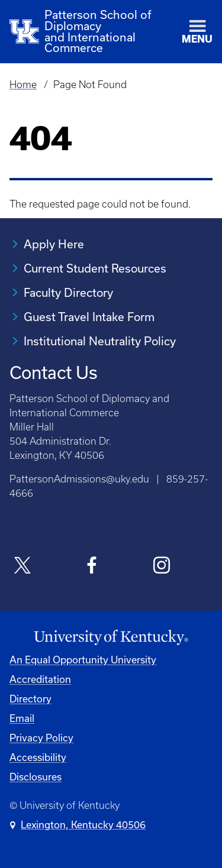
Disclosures (36, 777)
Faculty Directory (68, 292)
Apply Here (54, 244)
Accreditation (40, 679)
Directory (30, 699)
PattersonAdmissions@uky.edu (79, 479)
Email (22, 718)
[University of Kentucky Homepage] (111, 638)
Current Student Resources (95, 268)
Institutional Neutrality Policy (100, 341)
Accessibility (38, 757)
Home (23, 85)
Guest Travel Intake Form (89, 317)
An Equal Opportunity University (83, 660)
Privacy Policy (41, 738)
